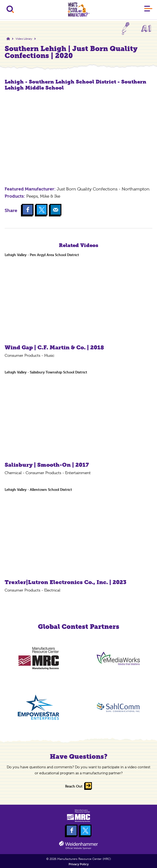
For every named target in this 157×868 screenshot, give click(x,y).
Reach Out (74, 786)
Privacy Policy (79, 864)
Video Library (24, 39)
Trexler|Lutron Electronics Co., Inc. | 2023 (65, 582)
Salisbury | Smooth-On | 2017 (47, 465)
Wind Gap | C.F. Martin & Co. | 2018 (54, 347)
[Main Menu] (148, 10)
